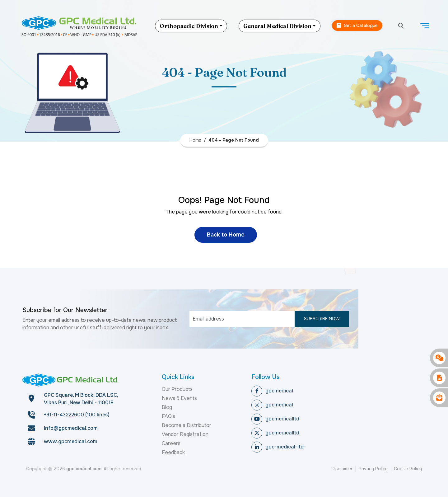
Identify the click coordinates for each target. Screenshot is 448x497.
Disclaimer (342, 469)
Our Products (177, 389)
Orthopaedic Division (189, 26)
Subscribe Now (322, 319)
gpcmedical (272, 391)
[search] (401, 26)
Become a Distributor (187, 425)
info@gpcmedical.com (71, 428)
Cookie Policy (408, 469)
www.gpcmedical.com (71, 441)
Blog (167, 407)
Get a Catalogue (357, 26)
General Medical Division (277, 26)
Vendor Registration (185, 434)
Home (195, 140)
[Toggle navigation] (425, 26)
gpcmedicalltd (275, 419)
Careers (171, 443)
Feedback (173, 452)
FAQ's (168, 416)
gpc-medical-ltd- (279, 447)
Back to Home (226, 235)
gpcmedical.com (84, 469)
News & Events (179, 398)
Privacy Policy (373, 469)
